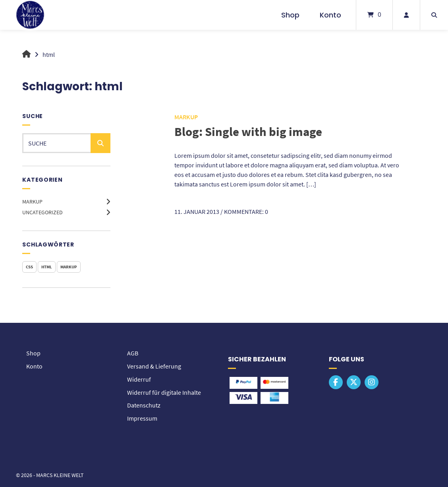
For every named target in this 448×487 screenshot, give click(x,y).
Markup (32, 202)
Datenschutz (144, 404)
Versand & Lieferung (154, 366)
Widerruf (139, 378)
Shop (290, 15)
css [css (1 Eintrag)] (29, 267)
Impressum (142, 417)
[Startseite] (30, 15)
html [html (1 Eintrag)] (47, 267)
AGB (133, 353)
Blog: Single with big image (250, 131)
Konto (330, 15)
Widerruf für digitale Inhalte (164, 391)
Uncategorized (42, 212)
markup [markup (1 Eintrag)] (69, 267)
